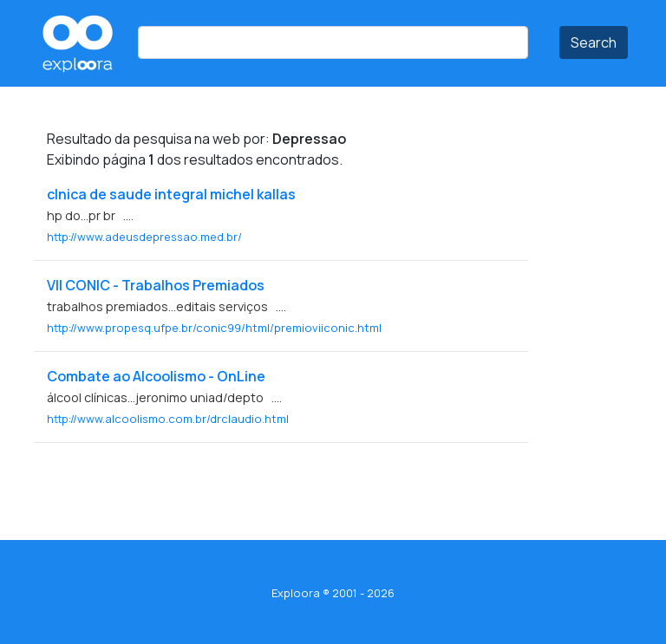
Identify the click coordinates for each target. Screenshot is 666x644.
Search (594, 42)
